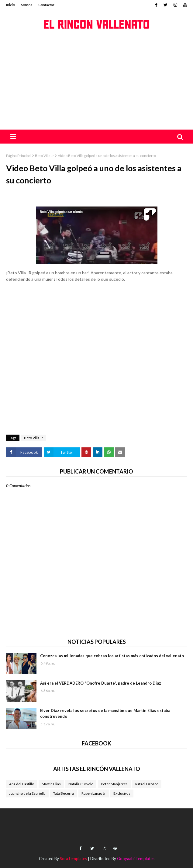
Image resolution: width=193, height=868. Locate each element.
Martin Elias (51, 784)
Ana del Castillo (22, 784)
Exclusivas (122, 793)
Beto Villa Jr (45, 156)
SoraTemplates (73, 859)
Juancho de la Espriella (27, 793)
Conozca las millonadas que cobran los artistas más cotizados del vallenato (112, 656)
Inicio (10, 5)
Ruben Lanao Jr (94, 793)
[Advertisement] (96, 84)
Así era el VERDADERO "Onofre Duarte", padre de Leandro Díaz (101, 683)
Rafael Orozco (147, 784)
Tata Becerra (64, 793)
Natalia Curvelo (81, 784)
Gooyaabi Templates (136, 859)
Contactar (46, 5)
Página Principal (19, 156)
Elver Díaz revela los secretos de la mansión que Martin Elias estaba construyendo (105, 713)
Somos (27, 5)
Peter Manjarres (114, 784)
